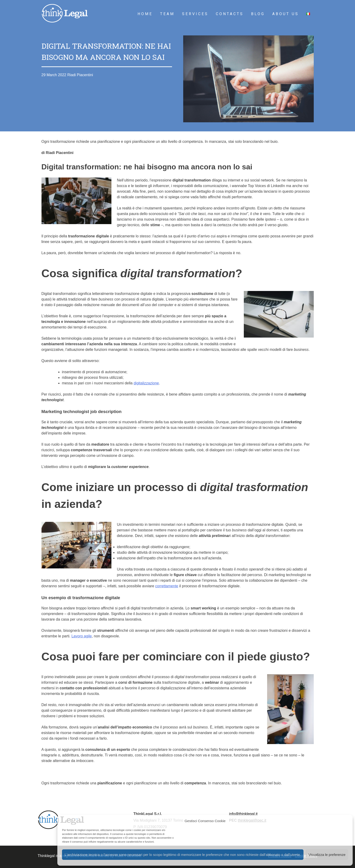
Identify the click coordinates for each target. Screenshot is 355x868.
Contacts (230, 14)
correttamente (167, 586)
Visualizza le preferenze (327, 855)
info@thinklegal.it (243, 814)
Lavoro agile (81, 636)
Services (195, 14)
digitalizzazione (146, 383)
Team (167, 14)
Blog (258, 14)
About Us (286, 14)
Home (145, 14)
